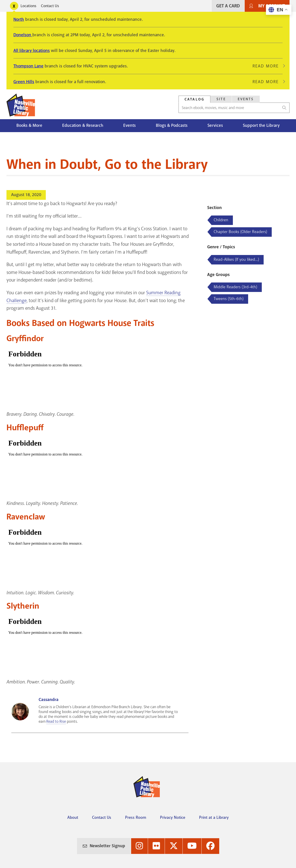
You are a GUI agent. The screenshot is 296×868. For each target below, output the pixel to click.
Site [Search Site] (221, 99)
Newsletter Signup (107, 846)
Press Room (136, 817)
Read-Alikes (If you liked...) (236, 259)
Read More (268, 66)
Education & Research (83, 125)
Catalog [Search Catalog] (194, 99)
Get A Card (228, 6)
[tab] (194, 99)
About (73, 817)
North (19, 19)
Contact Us (50, 6)
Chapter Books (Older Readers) (240, 232)
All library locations (32, 51)
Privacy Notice (173, 817)
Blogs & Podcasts (172, 125)
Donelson (23, 35)
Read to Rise (56, 721)
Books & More (29, 125)
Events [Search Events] (246, 99)
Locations (28, 6)
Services (215, 125)
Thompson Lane (28, 66)
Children (221, 220)
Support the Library (261, 125)
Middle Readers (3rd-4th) (235, 287)
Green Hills (24, 82)
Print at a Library (214, 817)
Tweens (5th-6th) (229, 299)
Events (129, 125)
